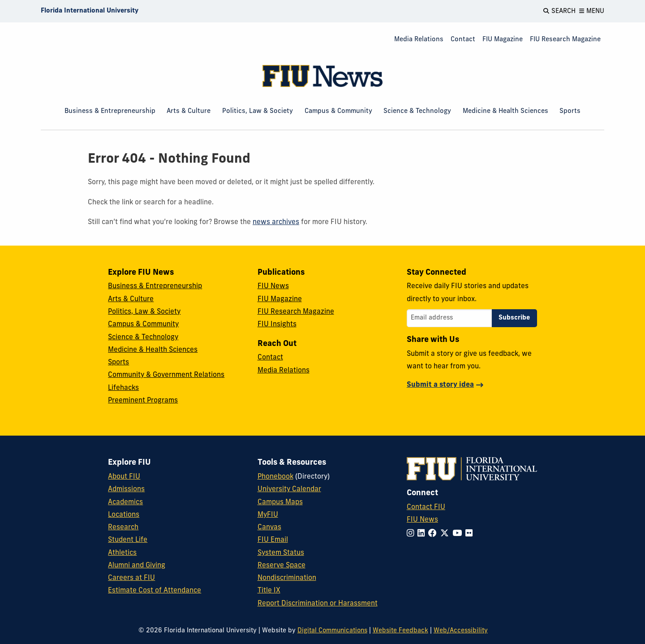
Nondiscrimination (287, 578)
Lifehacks (123, 388)
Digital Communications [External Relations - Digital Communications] (332, 631)
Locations (124, 515)
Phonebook (275, 477)
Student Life (128, 540)
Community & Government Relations (166, 375)
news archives (276, 222)
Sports (570, 111)
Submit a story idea (440, 385)
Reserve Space (282, 566)
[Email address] (449, 318)
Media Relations (419, 40)
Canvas (269, 527)
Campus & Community (338, 111)
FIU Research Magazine (565, 40)
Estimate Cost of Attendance (155, 591)
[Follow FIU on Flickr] (471, 534)
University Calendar (289, 489)
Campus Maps (280, 502)
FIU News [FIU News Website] (422, 520)
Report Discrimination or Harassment (318, 604)
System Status (281, 553)
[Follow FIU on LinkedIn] (423, 534)
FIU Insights (277, 324)
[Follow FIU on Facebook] (434, 534)
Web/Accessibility (461, 631)
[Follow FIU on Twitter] (446, 534)
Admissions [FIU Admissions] (126, 489)
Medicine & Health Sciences (505, 111)
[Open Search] (559, 11)
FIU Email (273, 540)
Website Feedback (400, 631)
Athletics (122, 553)
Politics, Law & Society (258, 111)
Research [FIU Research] (123, 527)
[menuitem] (419, 40)
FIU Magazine (503, 40)
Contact (463, 40)
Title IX (269, 591)
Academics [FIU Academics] (125, 502)
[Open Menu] (592, 11)
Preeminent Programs (143, 401)
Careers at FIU (131, 578)
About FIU (124, 477)
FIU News (273, 286)
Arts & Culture (189, 111)
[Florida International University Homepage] (90, 11)
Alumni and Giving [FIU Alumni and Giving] (137, 566)
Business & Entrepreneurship (110, 111)
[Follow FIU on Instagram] (412, 534)
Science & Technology (417, 111)
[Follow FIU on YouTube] (459, 534)
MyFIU (268, 515)
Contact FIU (426, 507)
